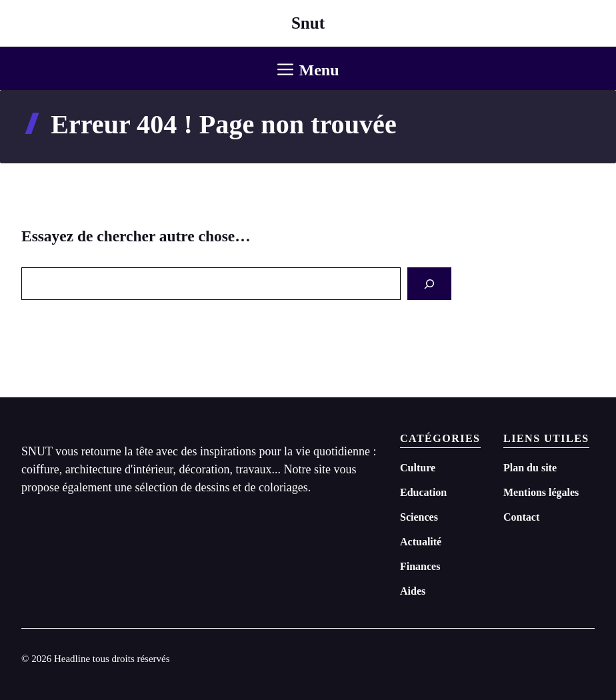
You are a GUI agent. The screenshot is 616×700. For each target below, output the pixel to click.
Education (423, 492)
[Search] (429, 284)
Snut (308, 23)
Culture (418, 468)
